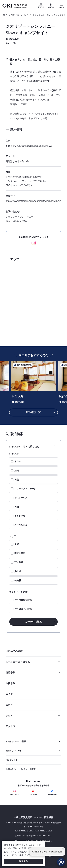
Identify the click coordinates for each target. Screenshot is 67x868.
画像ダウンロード (14, 751)
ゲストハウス (21, 498)
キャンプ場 (20, 516)
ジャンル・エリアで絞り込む (24, 447)
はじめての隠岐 (33, 651)
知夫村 (18, 580)
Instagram (15, 793)
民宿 (17, 480)
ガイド (9, 694)
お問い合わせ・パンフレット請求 (21, 769)
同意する (23, 861)
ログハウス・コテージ (25, 489)
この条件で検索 (34, 622)
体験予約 (51, 7)
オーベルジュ (21, 525)
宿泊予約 (41, 7)
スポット (33, 705)
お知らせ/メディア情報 (16, 741)
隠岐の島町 (20, 553)
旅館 (17, 470)
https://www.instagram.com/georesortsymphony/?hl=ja (33, 201)
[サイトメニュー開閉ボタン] (61, 6)
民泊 (17, 507)
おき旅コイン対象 (23, 609)
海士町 (18, 571)
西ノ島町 (19, 562)
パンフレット (12, 760)
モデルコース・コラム (33, 662)
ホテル (18, 461)
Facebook (52, 793)
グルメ (33, 716)
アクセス (11, 726)
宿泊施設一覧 (33, 412)
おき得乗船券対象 (23, 600)
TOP (5, 15)
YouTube (34, 793)
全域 (17, 544)
